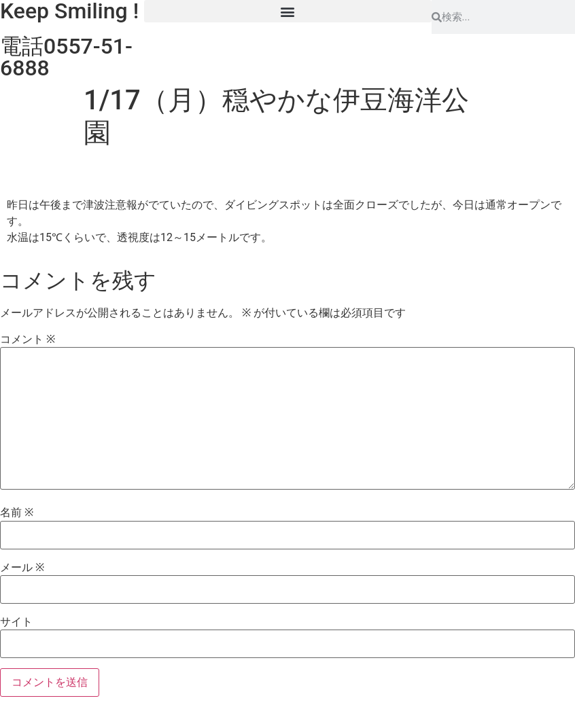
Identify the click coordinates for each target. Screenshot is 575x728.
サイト (16, 622)
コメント (28, 340)
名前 (17, 513)
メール (22, 568)
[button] (288, 11)
